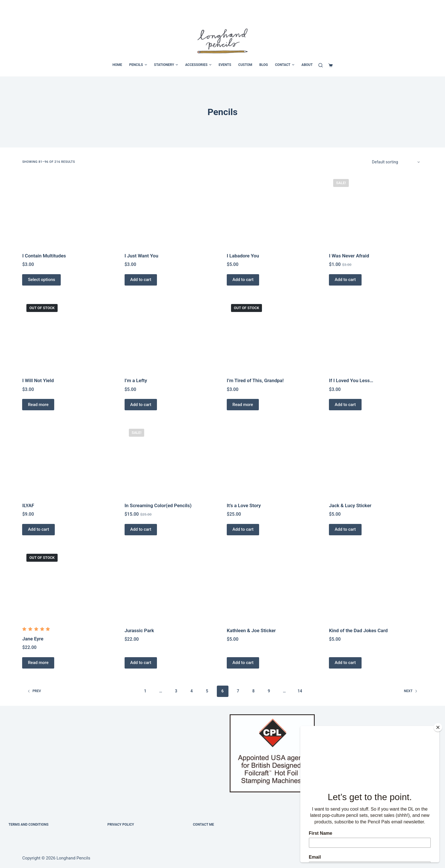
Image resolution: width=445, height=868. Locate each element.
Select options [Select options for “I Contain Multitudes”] (41, 280)
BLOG (264, 65)
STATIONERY (166, 65)
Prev (34, 691)
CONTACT (285, 65)
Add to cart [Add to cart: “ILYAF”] (38, 529)
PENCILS (138, 65)
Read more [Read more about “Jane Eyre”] (38, 663)
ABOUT (307, 65)
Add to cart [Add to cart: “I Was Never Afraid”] (345, 280)
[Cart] (330, 65)
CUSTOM (245, 65)
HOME (117, 65)
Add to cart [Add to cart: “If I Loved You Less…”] (345, 405)
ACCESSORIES (198, 65)
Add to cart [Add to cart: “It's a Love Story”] (243, 529)
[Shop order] (396, 162)
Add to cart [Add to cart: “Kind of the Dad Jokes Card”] (345, 663)
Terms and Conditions (29, 825)
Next (411, 691)
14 (300, 691)
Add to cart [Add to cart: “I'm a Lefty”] (141, 405)
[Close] (438, 727)
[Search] (321, 65)
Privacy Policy (121, 825)
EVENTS (225, 65)
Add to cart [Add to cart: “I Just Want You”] (141, 280)
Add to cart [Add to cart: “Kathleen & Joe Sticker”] (243, 663)
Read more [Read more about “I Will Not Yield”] (38, 405)
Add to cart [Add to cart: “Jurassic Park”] (141, 663)
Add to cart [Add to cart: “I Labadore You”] (243, 280)
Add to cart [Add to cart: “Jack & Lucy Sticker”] (345, 529)
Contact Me (203, 825)
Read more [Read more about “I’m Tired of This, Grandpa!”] (243, 405)
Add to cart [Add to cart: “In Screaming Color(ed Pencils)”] (141, 529)
